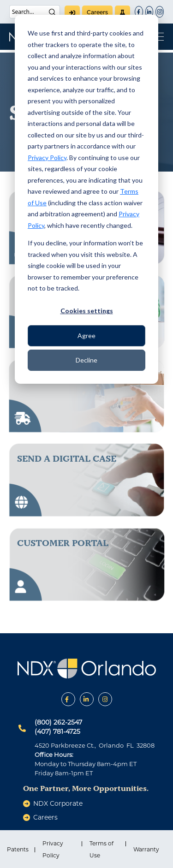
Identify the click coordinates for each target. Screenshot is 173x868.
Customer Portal (63, 543)
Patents (18, 849)
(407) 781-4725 (57, 731)
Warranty (146, 849)
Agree (86, 336)
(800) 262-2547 (58, 722)
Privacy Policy (47, 158)
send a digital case (67, 458)
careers (97, 12)
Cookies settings (87, 311)
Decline (86, 360)
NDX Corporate (58, 803)
